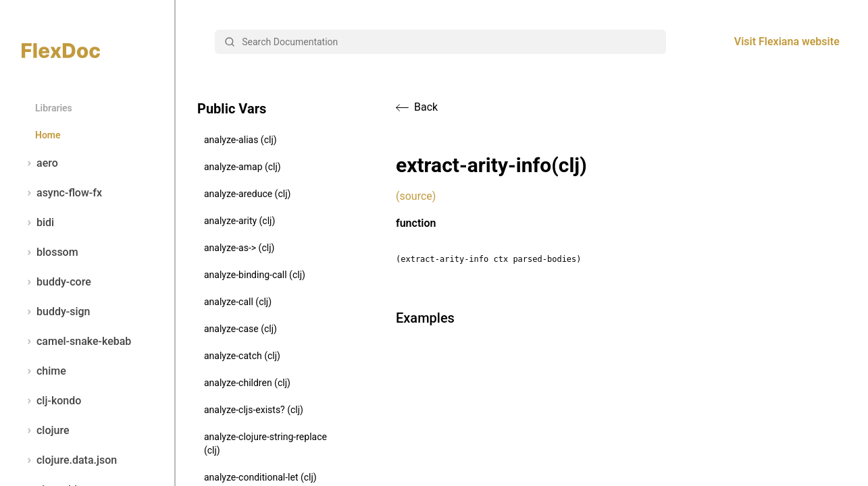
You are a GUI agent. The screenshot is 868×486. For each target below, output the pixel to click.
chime (44, 371)
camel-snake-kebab (76, 342)
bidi (38, 223)
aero (40, 163)
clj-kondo (51, 401)
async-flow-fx (62, 193)
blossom (50, 252)
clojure (46, 431)
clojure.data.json (69, 460)
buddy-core (56, 282)
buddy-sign (56, 312)
